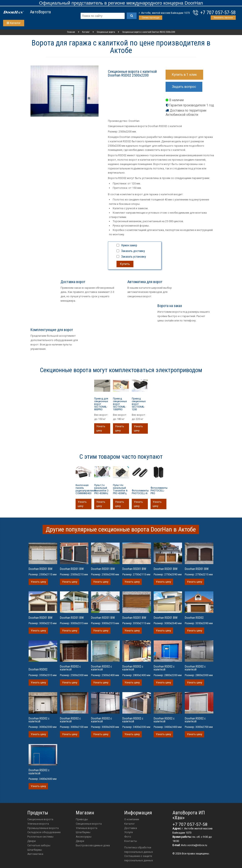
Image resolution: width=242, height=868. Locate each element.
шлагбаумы (83, 832)
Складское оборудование (44, 832)
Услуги (129, 832)
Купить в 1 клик (184, 74)
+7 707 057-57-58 (218, 13)
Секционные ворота (40, 819)
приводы (82, 819)
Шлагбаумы (35, 850)
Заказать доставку (133, 251)
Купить (125, 264)
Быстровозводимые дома (93, 845)
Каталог (14, 23)
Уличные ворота (38, 824)
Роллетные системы (40, 837)
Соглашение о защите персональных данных (139, 858)
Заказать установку (134, 257)
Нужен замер (129, 245)
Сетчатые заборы (39, 845)
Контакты (131, 841)
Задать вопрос (184, 87)
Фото (128, 837)
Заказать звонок (223, 18)
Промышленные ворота (43, 828)
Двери (32, 841)
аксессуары (84, 837)
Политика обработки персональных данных (139, 850)
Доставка (131, 828)
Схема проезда (151, 18)
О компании (132, 819)
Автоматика (35, 854)
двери (80, 841)
